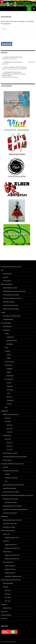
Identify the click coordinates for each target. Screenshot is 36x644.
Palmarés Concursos (11, 478)
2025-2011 (9, 443)
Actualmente (7, 281)
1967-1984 (8, 601)
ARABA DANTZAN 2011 (11, 545)
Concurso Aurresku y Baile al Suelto (12, 464)
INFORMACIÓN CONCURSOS (11, 471)
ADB (2, 270)
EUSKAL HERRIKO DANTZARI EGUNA (11, 580)
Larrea (9, 372)
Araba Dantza (7, 608)
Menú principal (34, 9)
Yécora (9, 404)
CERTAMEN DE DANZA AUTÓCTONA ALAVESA (15, 457)
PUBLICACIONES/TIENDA (8, 531)
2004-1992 (9, 446)
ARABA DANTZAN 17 (10, 573)
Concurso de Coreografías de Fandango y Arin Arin (17, 495)
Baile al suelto (7, 460)
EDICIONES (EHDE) (8, 583)
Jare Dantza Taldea (9, 302)
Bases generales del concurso (12, 520)
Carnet (3, 312)
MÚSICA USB (6, 534)
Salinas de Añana (12, 341)
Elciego (9, 383)
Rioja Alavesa (9, 379)
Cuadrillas (6, 330)
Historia (5, 277)
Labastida (10, 386)
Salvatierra (8, 365)
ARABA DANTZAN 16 (10, 569)
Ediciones (8, 422)
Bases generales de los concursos (13, 485)
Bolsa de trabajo (6, 615)
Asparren (9, 369)
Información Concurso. (10, 499)
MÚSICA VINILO (7, 552)
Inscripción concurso (10, 524)
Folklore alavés (6, 323)
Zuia (6, 407)
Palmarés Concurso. (11, 502)
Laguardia (10, 390)
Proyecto (8, 418)
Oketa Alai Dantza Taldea (11, 305)
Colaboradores (8, 319)
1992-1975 (9, 432)
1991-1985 (9, 450)
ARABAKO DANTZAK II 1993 (12, 548)
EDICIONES (8, 439)
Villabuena (10, 400)
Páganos (9, 397)
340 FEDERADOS (7, 274)
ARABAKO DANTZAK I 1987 (12, 559)
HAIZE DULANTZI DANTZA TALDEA (12, 298)
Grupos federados (7, 284)
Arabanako (4, 517)
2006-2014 (8, 594)
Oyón (8, 393)
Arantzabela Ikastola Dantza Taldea (14, 291)
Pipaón (9, 358)
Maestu (9, 355)
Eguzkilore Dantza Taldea (11, 295)
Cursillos (4, 604)
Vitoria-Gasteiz (9, 362)
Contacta (4, 619)
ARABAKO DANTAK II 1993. (12, 538)
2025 (6, 481)
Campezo (7, 351)
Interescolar (7, 436)
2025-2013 (9, 425)
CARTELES (7, 474)
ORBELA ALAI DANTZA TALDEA (11, 309)
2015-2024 (8, 590)
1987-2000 (8, 597)
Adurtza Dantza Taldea (10, 288)
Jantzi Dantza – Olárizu (10, 453)
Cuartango (10, 337)
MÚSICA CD (6, 541)
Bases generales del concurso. (12, 506)
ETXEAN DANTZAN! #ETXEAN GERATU (11, 267)
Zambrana (10, 344)
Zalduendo (10, 376)
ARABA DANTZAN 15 (10, 566)
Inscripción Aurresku (10, 488)
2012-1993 (9, 429)
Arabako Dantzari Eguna (11, 414)
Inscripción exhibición (10, 513)
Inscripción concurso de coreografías (15, 509)
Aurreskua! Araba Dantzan (13, 576)
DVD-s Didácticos (8, 562)
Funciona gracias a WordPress (8, 642)
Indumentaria (7, 327)
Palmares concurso (9, 527)
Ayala (6, 348)
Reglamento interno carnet (12, 316)
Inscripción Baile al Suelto (11, 492)
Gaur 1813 (4, 612)
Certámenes (5, 411)
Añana (7, 334)
